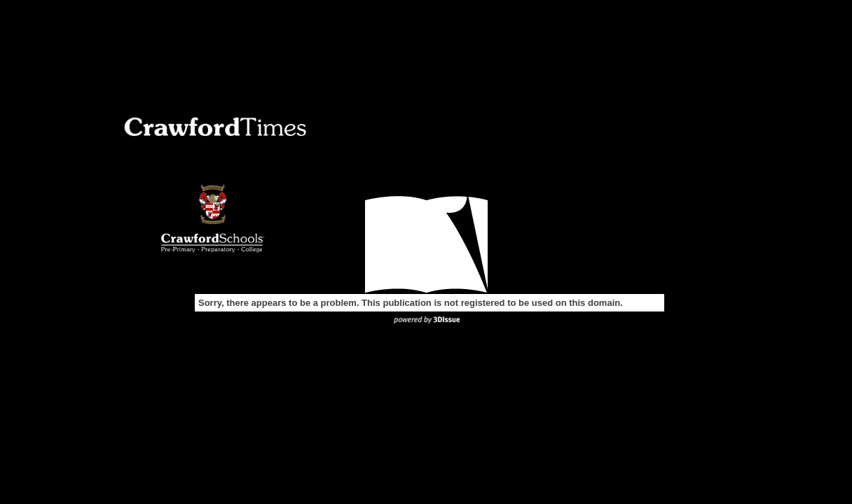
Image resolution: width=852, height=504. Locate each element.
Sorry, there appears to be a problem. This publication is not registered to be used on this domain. (411, 303)
